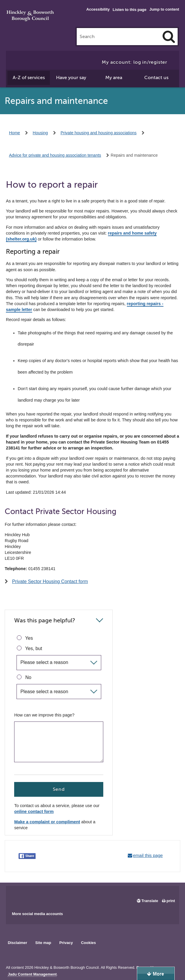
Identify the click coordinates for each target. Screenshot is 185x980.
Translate (150, 901)
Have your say (71, 78)
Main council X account (35, 896)
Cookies (89, 943)
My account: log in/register (135, 62)
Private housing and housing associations (99, 133)
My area (114, 78)
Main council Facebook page (17, 896)
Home (15, 133)
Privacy (66, 943)
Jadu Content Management (32, 974)
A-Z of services (29, 78)
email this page (148, 855)
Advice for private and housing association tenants (55, 155)
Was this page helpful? (45, 620)
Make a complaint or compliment (47, 822)
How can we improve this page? (44, 715)
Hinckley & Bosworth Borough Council (30, 16)
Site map (43, 943)
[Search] (169, 37)
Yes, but (29, 648)
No (24, 677)
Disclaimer (17, 943)
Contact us (156, 78)
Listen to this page (130, 10)
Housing (40, 133)
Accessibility (98, 9)
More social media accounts (37, 914)
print (171, 901)
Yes (25, 638)
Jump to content (164, 9)
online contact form (34, 812)
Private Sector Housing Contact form (50, 581)
